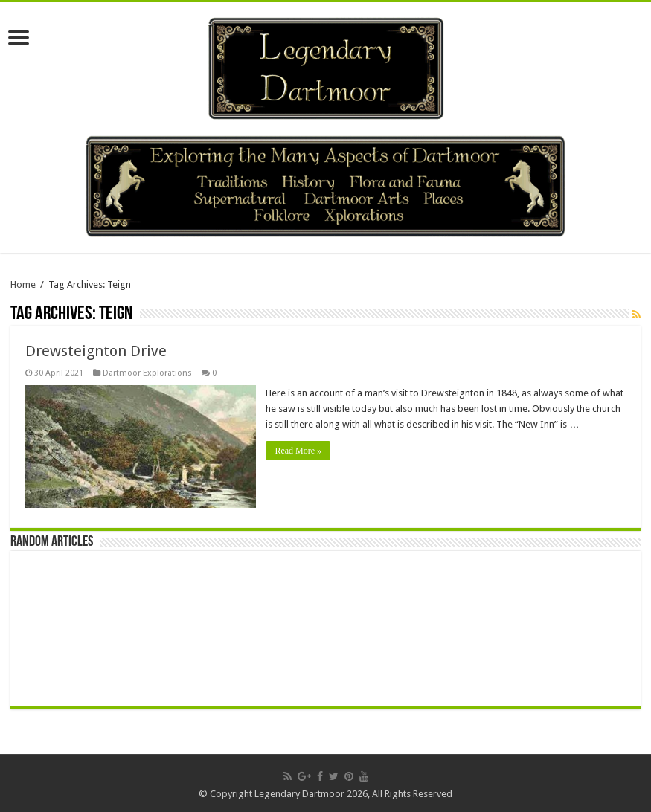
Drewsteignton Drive (96, 351)
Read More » (299, 451)
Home (23, 284)
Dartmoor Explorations (147, 373)
